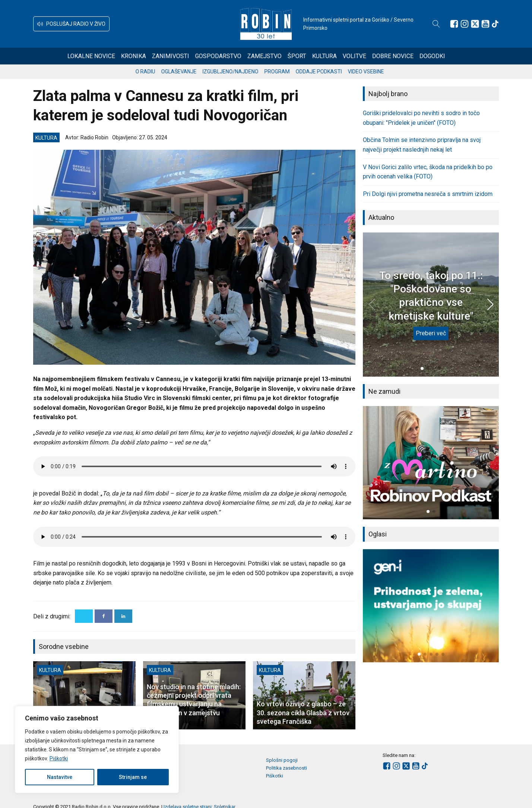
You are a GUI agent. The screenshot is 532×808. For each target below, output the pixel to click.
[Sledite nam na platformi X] (475, 24)
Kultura (334, 56)
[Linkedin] (123, 616)
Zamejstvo (274, 56)
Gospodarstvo (228, 56)
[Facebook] (104, 616)
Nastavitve (60, 777)
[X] (84, 616)
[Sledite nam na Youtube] (485, 24)
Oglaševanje (185, 72)
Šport (307, 56)
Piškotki (59, 758)
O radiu (152, 72)
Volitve (364, 56)
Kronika (143, 56)
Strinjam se (133, 777)
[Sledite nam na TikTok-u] (495, 24)
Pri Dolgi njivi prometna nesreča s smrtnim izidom (428, 194)
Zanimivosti (180, 56)
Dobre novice (403, 56)
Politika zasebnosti (286, 768)
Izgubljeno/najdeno (237, 72)
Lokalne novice (101, 56)
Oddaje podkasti (325, 72)
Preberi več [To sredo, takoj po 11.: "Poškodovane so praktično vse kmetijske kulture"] (431, 333)
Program (284, 72)
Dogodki (442, 56)
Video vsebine (372, 72)
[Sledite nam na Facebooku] (454, 24)
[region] (97, 750)
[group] (431, 463)
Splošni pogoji (282, 760)
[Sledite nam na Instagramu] (465, 24)
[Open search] (436, 24)
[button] (71, 24)
